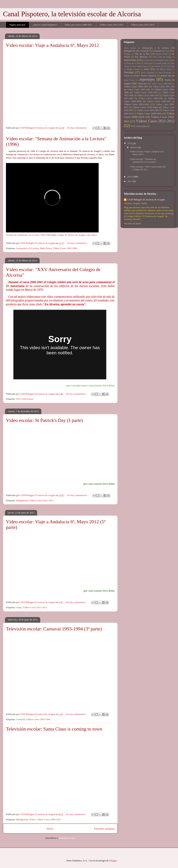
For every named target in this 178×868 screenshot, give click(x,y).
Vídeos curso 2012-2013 (143, 25)
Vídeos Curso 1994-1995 (145, 93)
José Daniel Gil (157, 66)
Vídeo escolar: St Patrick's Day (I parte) (44, 420)
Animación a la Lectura (27, 248)
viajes (19, 607)
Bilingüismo (22, 500)
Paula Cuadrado (148, 73)
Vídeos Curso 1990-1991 (136, 87)
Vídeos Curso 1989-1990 (161, 84)
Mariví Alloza (166, 69)
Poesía (127, 76)
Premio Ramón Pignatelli (145, 76)
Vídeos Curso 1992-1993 (139, 90)
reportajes (147, 79)
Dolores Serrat (162, 54)
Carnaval (20, 719)
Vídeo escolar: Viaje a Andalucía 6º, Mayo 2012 (52, 45)
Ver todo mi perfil (132, 223)
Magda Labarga (133, 69)
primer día (166, 76)
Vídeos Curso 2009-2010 (49, 819)
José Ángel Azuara (140, 66)
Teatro (32, 819)
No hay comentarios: (78, 128)
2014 (130, 143)
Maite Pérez (46, 248)
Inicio (50, 828)
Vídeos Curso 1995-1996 (65, 248)
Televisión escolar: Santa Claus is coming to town (54, 729)
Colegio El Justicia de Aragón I (72, 235)
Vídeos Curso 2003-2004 (145, 107)
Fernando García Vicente (165, 60)
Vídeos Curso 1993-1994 (38, 719)
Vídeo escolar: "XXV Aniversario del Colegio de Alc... (148, 168)
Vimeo (94, 235)
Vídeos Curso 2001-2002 (136, 104)
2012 (130, 177)
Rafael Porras (129, 80)
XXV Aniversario (25, 399)
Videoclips (142, 84)
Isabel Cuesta (162, 63)
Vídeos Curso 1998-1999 (151, 99)
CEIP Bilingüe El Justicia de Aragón (146, 200)
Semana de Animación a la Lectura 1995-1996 (28, 235)
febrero (134, 147)
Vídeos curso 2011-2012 (112, 25)
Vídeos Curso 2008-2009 (149, 114)
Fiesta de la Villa (133, 63)
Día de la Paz (142, 54)
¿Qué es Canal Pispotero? (45, 25)
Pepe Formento (165, 73)
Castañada (157, 51)
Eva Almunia (147, 60)
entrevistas (130, 60)
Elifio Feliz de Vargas (162, 57)
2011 (130, 181)
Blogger (113, 861)
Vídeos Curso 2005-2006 (148, 110)
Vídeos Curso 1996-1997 (148, 96)
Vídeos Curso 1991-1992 (164, 87)
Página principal (18, 25)
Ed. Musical (141, 57)
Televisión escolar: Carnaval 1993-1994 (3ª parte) (54, 629)
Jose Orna (171, 66)
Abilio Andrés (130, 48)
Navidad (129, 72)
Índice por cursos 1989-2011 (79, 25)
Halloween (148, 63)
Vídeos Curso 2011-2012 (41, 500)
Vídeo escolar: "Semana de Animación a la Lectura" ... (144, 161)
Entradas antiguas (104, 828)
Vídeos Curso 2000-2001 (159, 101)
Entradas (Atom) (67, 838)
